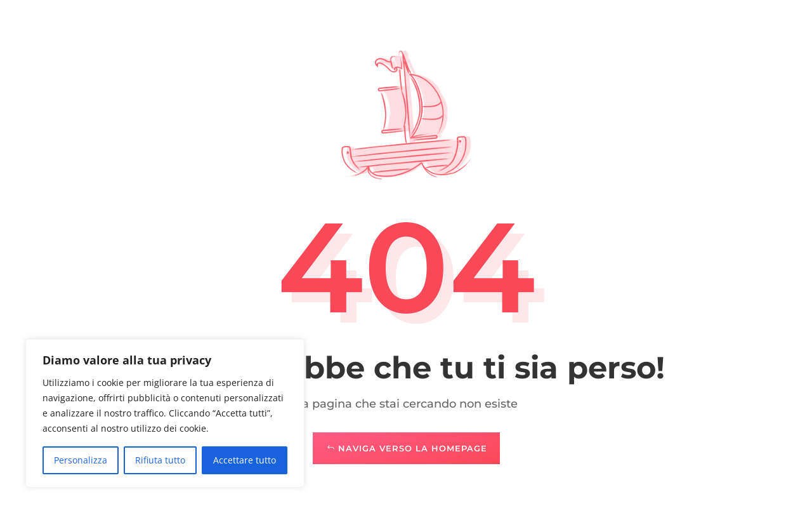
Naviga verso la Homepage (413, 448)
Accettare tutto (245, 460)
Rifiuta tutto (160, 460)
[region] (165, 413)
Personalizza (81, 460)
